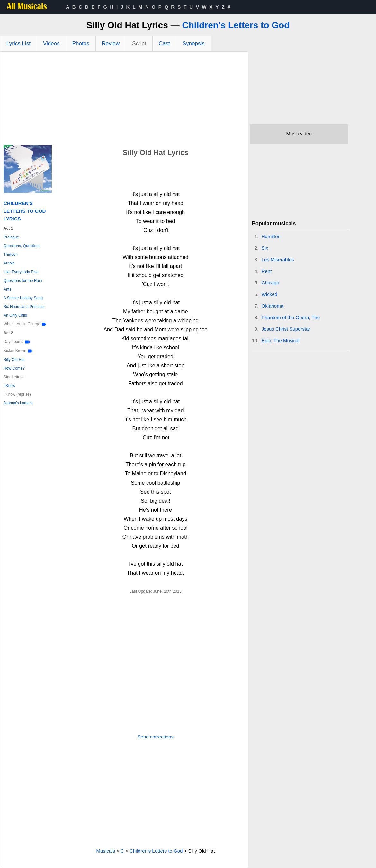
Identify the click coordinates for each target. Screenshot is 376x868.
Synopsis (194, 44)
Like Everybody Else (21, 272)
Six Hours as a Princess (24, 307)
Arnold (9, 263)
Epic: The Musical (281, 340)
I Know (9, 386)
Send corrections (156, 737)
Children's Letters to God (236, 25)
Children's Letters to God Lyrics (25, 211)
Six (265, 248)
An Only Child (15, 315)
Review (111, 44)
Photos (81, 44)
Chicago (270, 283)
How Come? (14, 368)
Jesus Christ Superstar (286, 329)
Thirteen (11, 255)
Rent (267, 271)
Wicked (269, 294)
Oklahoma (273, 306)
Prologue (11, 237)
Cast (164, 44)
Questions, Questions (22, 246)
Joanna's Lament (18, 403)
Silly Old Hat (14, 360)
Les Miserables (278, 260)
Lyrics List (18, 44)
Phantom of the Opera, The (291, 317)
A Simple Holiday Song (23, 298)
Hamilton (271, 236)
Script (139, 44)
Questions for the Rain (23, 281)
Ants (7, 289)
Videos (51, 44)
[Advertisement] (124, 100)
